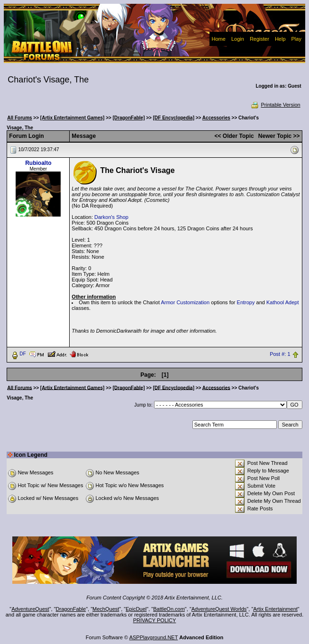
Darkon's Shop (111, 217)
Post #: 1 (280, 354)
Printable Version (275, 105)
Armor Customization (185, 302)
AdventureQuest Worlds (219, 609)
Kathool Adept (283, 302)
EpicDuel (136, 609)
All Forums (19, 118)
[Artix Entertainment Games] (73, 118)
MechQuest (106, 609)
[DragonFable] (129, 118)
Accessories (216, 118)
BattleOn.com (169, 609)
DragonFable (71, 609)
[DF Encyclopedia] (174, 118)
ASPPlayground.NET (154, 637)
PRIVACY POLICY (155, 620)
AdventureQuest (30, 609)
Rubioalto (38, 163)
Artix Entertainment (275, 609)
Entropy (246, 302)
